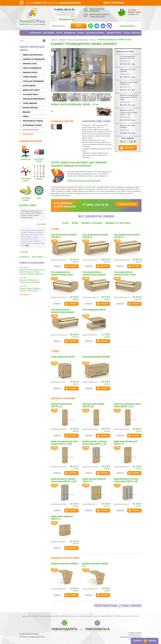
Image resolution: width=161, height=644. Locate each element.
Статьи (127, 33)
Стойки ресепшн (30, 77)
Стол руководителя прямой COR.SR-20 (127, 57)
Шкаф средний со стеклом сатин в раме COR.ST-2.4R (126, 480)
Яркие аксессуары (31, 130)
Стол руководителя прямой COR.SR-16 (64, 236)
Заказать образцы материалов (84, 180)
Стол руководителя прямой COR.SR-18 (95, 236)
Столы (65, 223)
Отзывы (88, 616)
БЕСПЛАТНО (94, 11)
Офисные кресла (30, 72)
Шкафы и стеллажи (92, 223)
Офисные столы (30, 64)
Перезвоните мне (67, 19)
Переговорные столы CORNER (118, 605)
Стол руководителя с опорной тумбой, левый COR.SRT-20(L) (125, 273)
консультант (79, 26)
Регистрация (118, 3)
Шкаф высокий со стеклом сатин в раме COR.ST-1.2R (95, 442)
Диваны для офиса (31, 90)
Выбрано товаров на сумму (135, 13)
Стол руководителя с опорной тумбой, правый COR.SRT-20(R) (62, 311)
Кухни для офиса (30, 94)
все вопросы (24, 257)
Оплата (81, 33)
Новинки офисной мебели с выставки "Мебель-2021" (31, 289)
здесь (27, 245)
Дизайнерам (70, 33)
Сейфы (26, 116)
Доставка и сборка (95, 33)
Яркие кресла (26, 159)
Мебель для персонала (33, 55)
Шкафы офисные (30, 108)
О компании (35, 33)
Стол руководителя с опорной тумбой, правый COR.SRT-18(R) (94, 273)
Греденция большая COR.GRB (128, 70)
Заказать (129, 148)
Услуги (59, 33)
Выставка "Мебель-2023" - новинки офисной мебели (30, 281)
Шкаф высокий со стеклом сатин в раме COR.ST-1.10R (128, 112)
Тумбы (75, 223)
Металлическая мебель (33, 121)
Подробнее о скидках (70, 3)
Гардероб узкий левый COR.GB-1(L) (129, 83)
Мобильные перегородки (34, 99)
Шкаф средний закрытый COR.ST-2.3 (94, 480)
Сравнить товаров (145, 641)
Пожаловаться (97, 629)
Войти (107, 3)
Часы (39, 198)
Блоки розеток (29, 86)
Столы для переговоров (33, 81)
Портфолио (49, 33)
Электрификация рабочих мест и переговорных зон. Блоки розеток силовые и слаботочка (33, 272)
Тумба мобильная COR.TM (63, 357)
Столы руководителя (32, 68)
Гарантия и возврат (99, 616)
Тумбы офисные (30, 103)
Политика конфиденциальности (32, 637)
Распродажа (28, 134)
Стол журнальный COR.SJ (94, 309)
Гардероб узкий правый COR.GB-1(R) (93, 405)
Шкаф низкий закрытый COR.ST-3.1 (62, 517)
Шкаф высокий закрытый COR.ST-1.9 (126, 442)
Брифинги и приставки (118, 223)
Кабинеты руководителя (34, 59)
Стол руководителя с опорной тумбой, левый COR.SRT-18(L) (62, 273)
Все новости (24, 294)
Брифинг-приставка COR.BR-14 (95, 565)
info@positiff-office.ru (127, 26)
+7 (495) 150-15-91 (64, 10)
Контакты (136, 33)
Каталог (24, 33)
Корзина (132, 10)
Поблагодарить (64, 629)
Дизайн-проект (114, 33)
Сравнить (57, 266)
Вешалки (27, 112)
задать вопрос (38, 257)
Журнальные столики (32, 125)
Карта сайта (113, 616)
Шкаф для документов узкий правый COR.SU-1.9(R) (129, 97)
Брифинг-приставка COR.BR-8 (128, 126)
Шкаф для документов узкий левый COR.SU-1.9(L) (127, 405)
